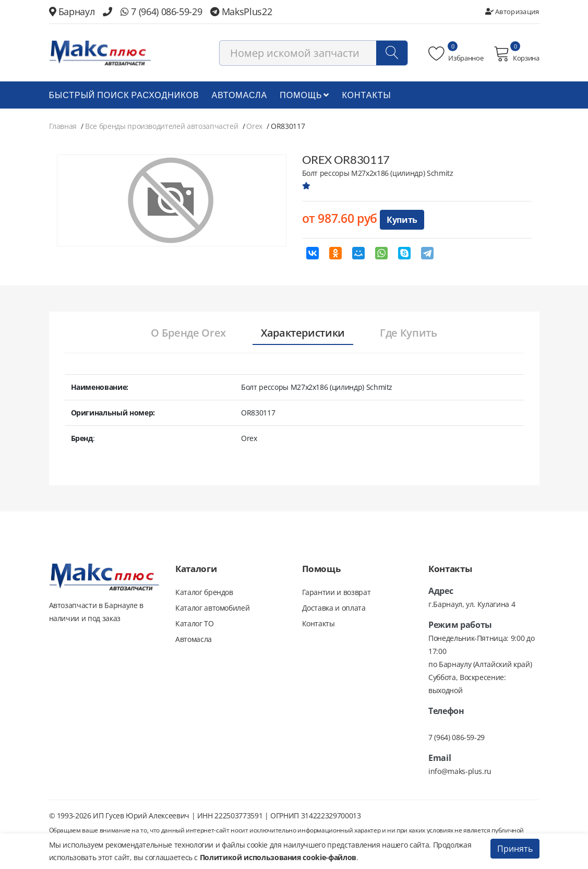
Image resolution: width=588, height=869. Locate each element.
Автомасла (240, 95)
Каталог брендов (204, 592)
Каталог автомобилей (212, 608)
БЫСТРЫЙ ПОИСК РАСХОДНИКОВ (124, 95)
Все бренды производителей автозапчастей (161, 126)
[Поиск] (392, 53)
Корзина (516, 54)
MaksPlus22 (241, 11)
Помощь (304, 95)
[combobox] (314, 53)
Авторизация (512, 11)
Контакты (366, 95)
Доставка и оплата (334, 608)
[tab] (188, 334)
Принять (515, 849)
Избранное (456, 54)
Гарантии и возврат (337, 592)
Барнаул (72, 11)
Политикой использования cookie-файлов (278, 857)
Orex (254, 126)
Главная (63, 126)
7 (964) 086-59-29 (161, 11)
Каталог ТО (195, 623)
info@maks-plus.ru (460, 771)
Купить (402, 220)
